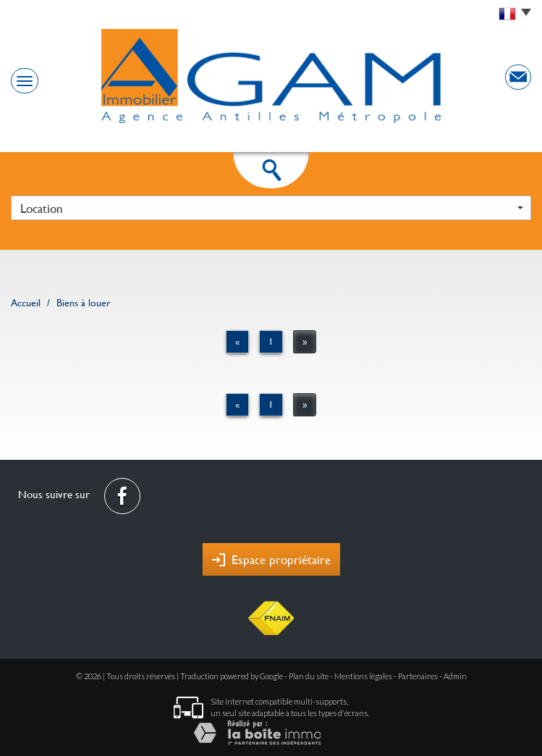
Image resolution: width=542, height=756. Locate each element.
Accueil (26, 303)
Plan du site (309, 676)
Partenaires (418, 676)
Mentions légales (363, 676)
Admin (455, 676)
